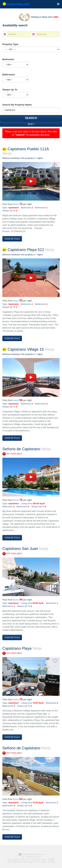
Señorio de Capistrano (26, 451)
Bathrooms (9, 74)
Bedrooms (8, 59)
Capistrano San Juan (25, 550)
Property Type (10, 44)
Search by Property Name (17, 105)
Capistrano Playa (22, 650)
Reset (31, 124)
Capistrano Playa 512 (28, 252)
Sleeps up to (10, 90)
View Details (12, 239)
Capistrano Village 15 (28, 351)
